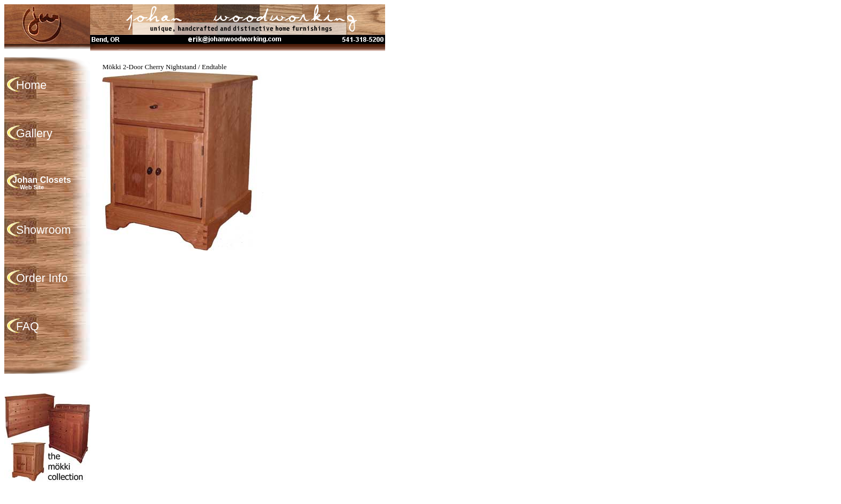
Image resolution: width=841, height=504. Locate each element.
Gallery (34, 134)
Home (31, 85)
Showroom (43, 230)
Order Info (42, 278)
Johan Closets (55, 183)
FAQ (28, 327)
